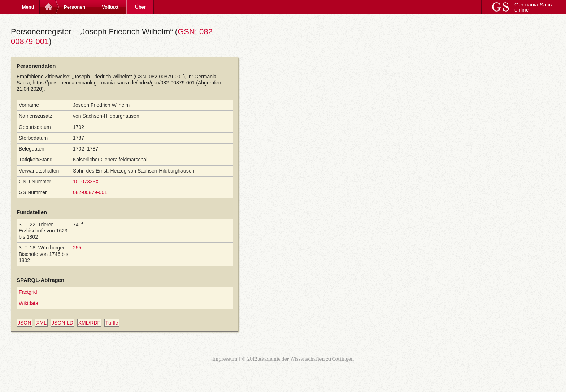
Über (140, 7)
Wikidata (29, 303)
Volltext (110, 7)
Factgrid (28, 292)
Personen (75, 7)
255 (77, 248)
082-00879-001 (90, 192)
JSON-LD (62, 323)
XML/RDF (89, 323)
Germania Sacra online (534, 7)
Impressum (225, 359)
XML (41, 323)
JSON (24, 323)
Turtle (112, 323)
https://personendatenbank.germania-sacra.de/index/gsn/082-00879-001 (114, 83)
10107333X (86, 182)
